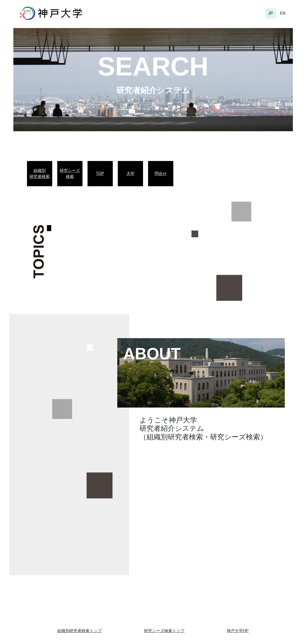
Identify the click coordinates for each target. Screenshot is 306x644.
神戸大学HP (238, 631)
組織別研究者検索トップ (79, 631)
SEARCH (153, 66)
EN (283, 13)
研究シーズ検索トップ (164, 631)
